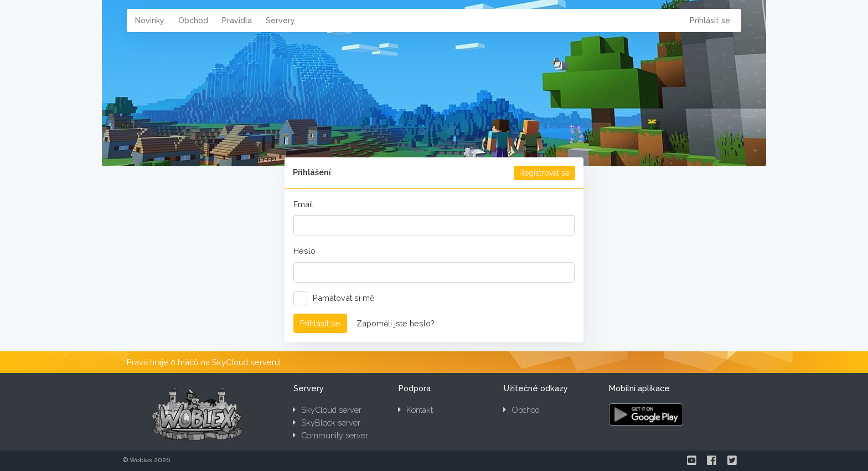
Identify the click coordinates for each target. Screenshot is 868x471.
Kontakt (415, 410)
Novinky (150, 21)
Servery (280, 21)
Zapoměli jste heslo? (396, 323)
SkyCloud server (327, 410)
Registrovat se (544, 173)
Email (303, 204)
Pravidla (237, 21)
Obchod (193, 21)
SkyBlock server (327, 423)
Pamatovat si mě (337, 298)
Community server (330, 435)
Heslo (304, 251)
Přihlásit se (710, 21)
